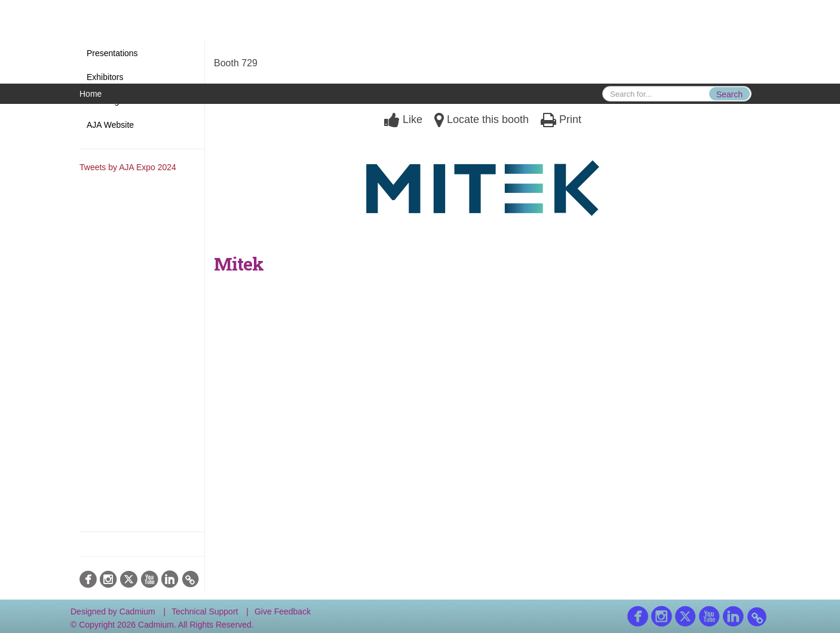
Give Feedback (283, 612)
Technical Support (205, 612)
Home (91, 94)
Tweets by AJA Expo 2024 (128, 167)
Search (729, 94)
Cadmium (137, 612)
